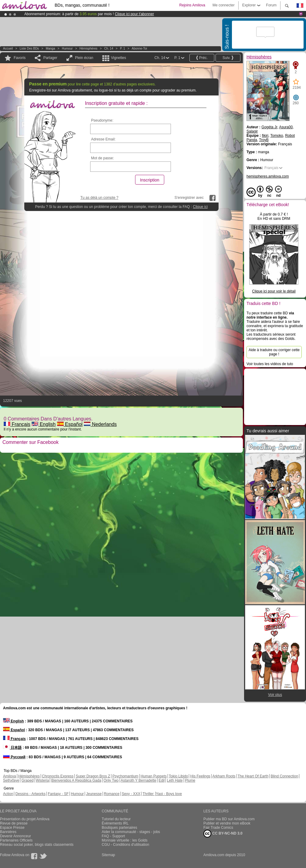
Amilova (10, 776)
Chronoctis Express (58, 776)
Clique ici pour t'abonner (134, 14)
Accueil (8, 48)
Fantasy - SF (58, 794)
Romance (112, 794)
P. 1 (122, 48)
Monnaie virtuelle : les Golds (125, 840)
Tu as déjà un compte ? (99, 198)
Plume (190, 780)
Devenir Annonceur (15, 836)
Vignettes (118, 58)
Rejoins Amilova (192, 5)
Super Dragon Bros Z (93, 776)
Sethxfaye (11, 780)
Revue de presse (14, 823)
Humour (67, 48)
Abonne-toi (139, 48)
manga (51, 48)
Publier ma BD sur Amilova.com (229, 819)
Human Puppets (154, 776)
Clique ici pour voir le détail (274, 291)
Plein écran (84, 58)
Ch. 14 (109, 48)
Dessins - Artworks (31, 794)
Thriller (148, 794)
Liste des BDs (29, 48)
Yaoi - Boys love (169, 794)
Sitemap (108, 855)
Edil (161, 780)
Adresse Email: (103, 139)
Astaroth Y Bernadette (138, 780)
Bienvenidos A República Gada (76, 780)
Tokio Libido (178, 776)
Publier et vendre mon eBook (227, 823)
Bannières (8, 832)
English (44, 424)
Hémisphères (88, 48)
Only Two (111, 780)
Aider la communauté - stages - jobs (131, 832)
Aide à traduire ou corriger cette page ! (274, 352)
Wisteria (42, 780)
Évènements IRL (115, 823)
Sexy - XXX (131, 794)
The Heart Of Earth (253, 776)
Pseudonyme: (102, 120)
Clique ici (200, 207)
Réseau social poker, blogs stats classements (37, 845)
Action (8, 794)
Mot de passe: (102, 158)
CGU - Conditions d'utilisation (125, 845)
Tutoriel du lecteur (116, 819)
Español (70, 424)
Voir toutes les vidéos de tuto (270, 364)
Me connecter (224, 5)
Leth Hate (175, 780)
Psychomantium (125, 776)
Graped (28, 780)
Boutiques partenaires (119, 828)
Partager (50, 58)
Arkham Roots (224, 776)
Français (17, 424)
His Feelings (200, 776)
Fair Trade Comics (218, 828)
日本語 (12, 748)
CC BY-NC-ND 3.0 (223, 834)
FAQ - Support (113, 836)
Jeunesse (94, 794)
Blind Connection (284, 776)
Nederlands (100, 424)
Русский (14, 757)
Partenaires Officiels (16, 840)
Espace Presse (12, 828)
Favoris (20, 58)
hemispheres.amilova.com (268, 176)
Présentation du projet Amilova (25, 819)
